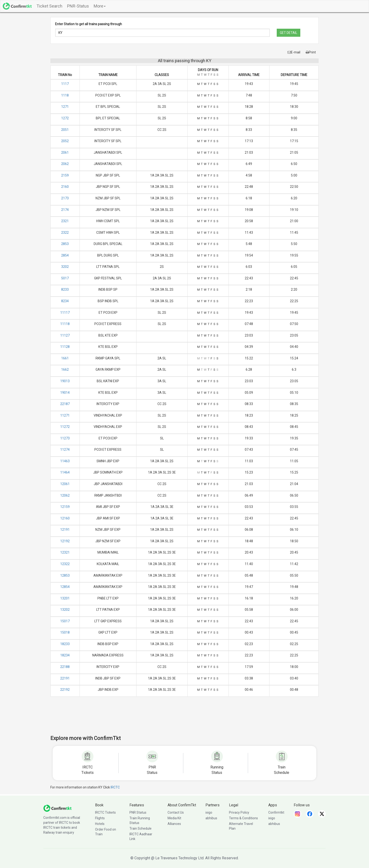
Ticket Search (49, 6)
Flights (100, 818)
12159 (65, 507)
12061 (65, 484)
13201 (65, 598)
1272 (65, 118)
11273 (65, 438)
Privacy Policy (239, 812)
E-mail (294, 52)
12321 (65, 552)
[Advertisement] (184, 719)
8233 (65, 289)
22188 (65, 667)
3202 (65, 267)
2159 (65, 175)
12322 (65, 564)
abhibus (211, 818)
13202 (65, 610)
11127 (65, 335)
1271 (65, 107)
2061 (65, 153)
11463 (65, 461)
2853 (65, 244)
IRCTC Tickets (105, 812)
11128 (65, 347)
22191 (65, 678)
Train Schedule (140, 828)
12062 (65, 495)
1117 (65, 84)
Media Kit (174, 818)
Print (311, 52)
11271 (65, 415)
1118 (65, 95)
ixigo (209, 812)
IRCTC (115, 787)
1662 (65, 370)
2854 (65, 255)
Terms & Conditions (243, 818)
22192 (65, 690)
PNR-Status (78, 6)
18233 (65, 644)
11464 (65, 472)
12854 (65, 587)
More (100, 6)
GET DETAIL (289, 33)
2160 (65, 187)
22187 (65, 404)
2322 (65, 233)
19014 (65, 393)
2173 (65, 198)
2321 (65, 221)
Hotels (100, 824)
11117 (65, 313)
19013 (65, 381)
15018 (65, 632)
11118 (65, 324)
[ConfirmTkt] (57, 808)
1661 (65, 358)
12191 (65, 530)
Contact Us (176, 812)
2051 (65, 130)
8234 (65, 301)
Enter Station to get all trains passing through (88, 24)
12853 (65, 575)
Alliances (174, 824)
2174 (65, 210)
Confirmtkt (276, 812)
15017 (65, 621)
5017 (65, 278)
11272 (65, 427)
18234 (65, 655)
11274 (65, 450)
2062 (65, 164)
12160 (65, 518)
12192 (65, 541)
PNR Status (138, 812)
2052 (65, 141)
